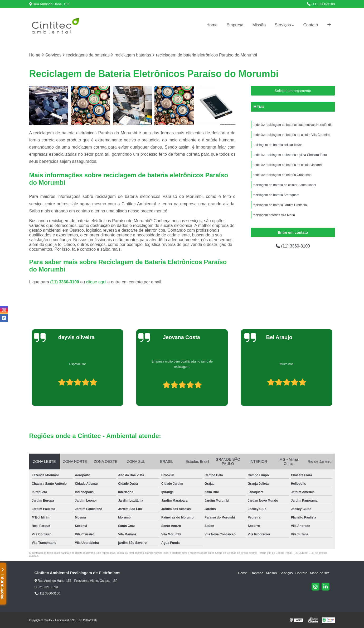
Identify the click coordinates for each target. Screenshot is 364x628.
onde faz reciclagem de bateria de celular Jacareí (287, 165)
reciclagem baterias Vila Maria (274, 215)
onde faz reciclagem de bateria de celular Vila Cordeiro (291, 135)
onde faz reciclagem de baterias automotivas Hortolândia (293, 125)
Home (212, 25)
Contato (310, 25)
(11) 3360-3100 (321, 4)
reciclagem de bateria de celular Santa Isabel (284, 185)
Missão (259, 25)
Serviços (283, 25)
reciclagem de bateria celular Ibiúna (278, 145)
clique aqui (96, 282)
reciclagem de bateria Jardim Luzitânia (280, 205)
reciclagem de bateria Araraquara (276, 195)
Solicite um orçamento (293, 91)
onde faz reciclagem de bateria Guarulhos (282, 175)
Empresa (235, 25)
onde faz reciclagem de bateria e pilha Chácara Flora (290, 155)
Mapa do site (320, 573)
